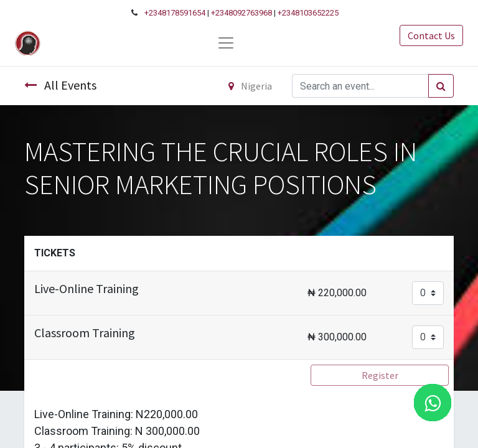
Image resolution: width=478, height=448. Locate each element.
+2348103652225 (308, 13)
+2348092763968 (241, 13)
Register (380, 375)
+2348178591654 (175, 13)
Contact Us (431, 35)
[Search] (441, 86)
